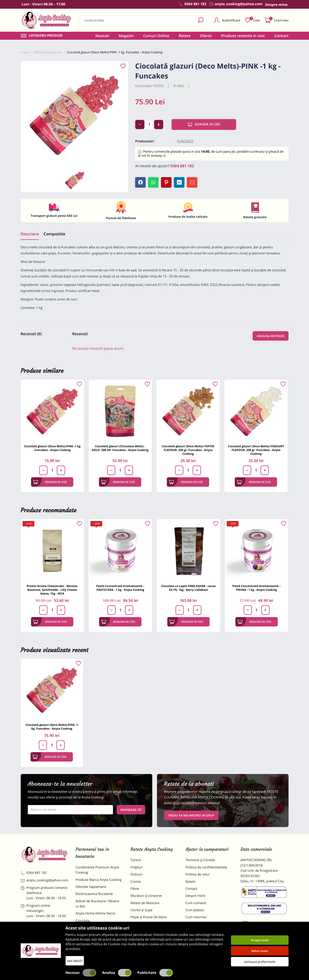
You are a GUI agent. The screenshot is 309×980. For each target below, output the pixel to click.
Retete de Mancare (145, 903)
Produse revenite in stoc (243, 36)
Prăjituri (137, 867)
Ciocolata (83, 921)
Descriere (30, 234)
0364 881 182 (182, 166)
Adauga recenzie (271, 336)
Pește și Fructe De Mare (149, 917)
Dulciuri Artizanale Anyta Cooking (94, 943)
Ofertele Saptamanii (91, 887)
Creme (136, 882)
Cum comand (196, 903)
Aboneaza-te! (131, 810)
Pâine (135, 889)
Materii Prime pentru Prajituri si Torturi (98, 930)
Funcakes (185, 141)
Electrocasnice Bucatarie (94, 894)
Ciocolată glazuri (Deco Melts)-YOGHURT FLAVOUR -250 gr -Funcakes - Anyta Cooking (256, 450)
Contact (282, 36)
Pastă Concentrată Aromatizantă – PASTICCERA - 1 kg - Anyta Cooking (120, 588)
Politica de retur (198, 874)
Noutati (102, 36)
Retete (185, 36)
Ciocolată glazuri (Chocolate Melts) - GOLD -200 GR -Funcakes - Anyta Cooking (120, 448)
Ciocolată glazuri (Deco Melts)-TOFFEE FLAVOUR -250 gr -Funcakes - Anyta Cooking (188, 450)
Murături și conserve (146, 896)
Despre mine (196, 896)
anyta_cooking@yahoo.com (45, 880)
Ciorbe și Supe (142, 910)
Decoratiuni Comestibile (94, 953)
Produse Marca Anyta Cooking (99, 880)
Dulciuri (137, 874)
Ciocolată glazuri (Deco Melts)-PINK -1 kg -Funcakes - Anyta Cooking (52, 448)
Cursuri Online (156, 36)
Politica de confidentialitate (206, 867)
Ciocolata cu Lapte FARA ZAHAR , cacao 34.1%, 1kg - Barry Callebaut (188, 588)
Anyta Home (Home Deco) (96, 913)
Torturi (136, 860)
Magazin (126, 36)
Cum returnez (196, 917)
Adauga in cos (204, 124)
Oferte (206, 36)
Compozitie (54, 234)
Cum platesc (195, 910)
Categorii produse (46, 36)
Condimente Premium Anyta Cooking (97, 870)
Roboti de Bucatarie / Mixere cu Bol (98, 904)
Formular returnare (200, 924)
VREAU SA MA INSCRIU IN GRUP (191, 815)
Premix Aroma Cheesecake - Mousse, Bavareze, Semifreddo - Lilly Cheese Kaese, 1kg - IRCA (52, 590)
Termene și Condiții (200, 860)
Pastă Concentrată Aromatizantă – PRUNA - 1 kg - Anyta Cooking (257, 588)
